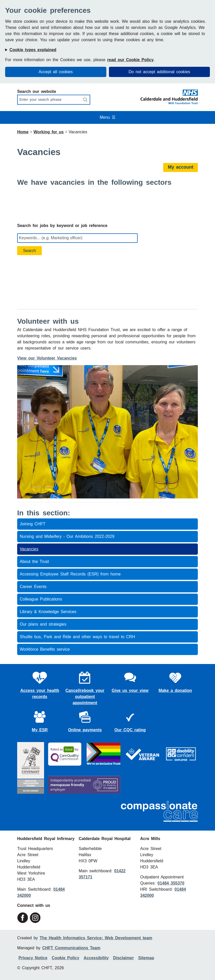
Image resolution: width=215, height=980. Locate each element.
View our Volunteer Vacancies (47, 358)
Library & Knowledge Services (48, 612)
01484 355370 (171, 883)
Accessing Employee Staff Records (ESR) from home (70, 574)
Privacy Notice (33, 958)
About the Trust (34, 562)
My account (181, 167)
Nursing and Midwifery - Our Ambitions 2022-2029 (67, 536)
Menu (108, 117)
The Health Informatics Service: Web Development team (96, 938)
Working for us (49, 132)
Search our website (37, 91)
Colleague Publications (41, 599)
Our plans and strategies (43, 624)
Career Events (33, 587)
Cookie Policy (65, 958)
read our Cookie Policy (130, 60)
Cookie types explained (33, 50)
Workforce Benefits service (45, 649)
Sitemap (146, 958)
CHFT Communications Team (71, 948)
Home (23, 132)
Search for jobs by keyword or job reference (62, 226)
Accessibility (96, 958)
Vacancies (29, 549)
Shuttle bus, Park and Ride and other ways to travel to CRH (77, 637)
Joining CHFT (33, 524)
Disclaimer (123, 958)
